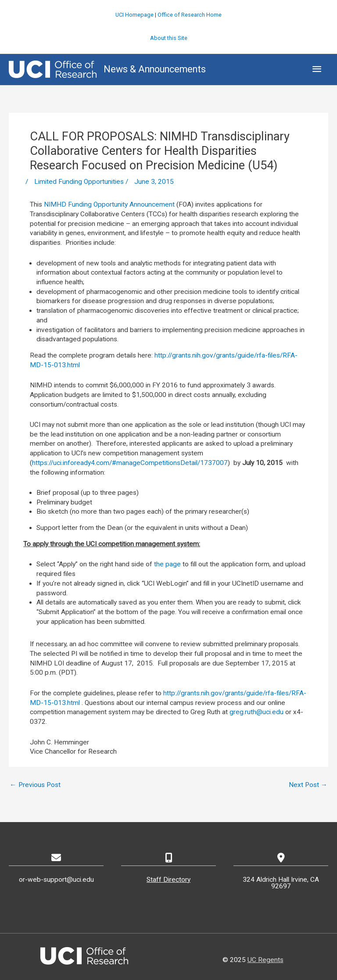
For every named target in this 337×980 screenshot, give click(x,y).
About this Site (169, 38)
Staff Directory (168, 880)
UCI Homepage (134, 15)
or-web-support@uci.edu (56, 880)
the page (167, 564)
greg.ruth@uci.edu (256, 712)
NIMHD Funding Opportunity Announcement (109, 204)
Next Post (308, 785)
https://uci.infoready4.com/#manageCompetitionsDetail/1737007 (130, 463)
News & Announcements (155, 69)
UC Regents (265, 960)
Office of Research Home (190, 15)
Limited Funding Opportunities (79, 182)
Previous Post (35, 785)
